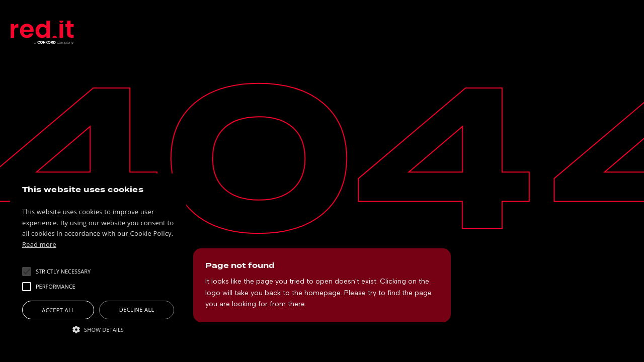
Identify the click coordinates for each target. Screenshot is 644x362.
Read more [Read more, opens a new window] (39, 244)
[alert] (98, 263)
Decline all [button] (137, 309)
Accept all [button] (58, 310)
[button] (63, 271)
